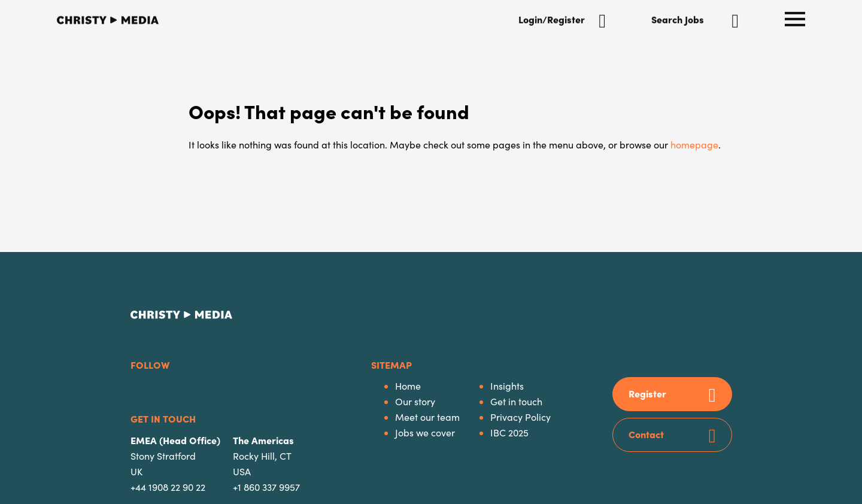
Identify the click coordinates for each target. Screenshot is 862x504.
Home (408, 386)
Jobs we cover (425, 432)
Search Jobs (678, 18)
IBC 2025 (509, 432)
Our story (415, 401)
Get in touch (516, 401)
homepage (694, 145)
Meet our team (427, 417)
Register (647, 393)
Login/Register (552, 18)
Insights (507, 386)
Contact (646, 434)
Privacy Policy (520, 417)
